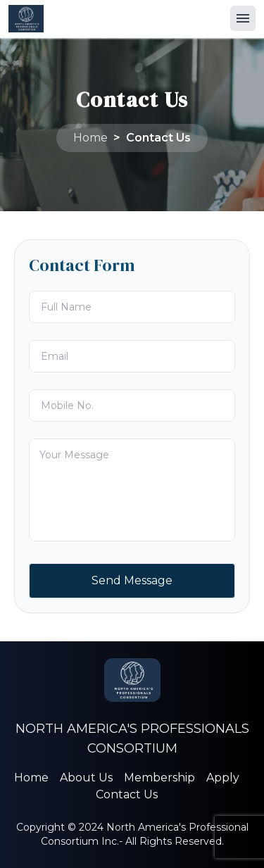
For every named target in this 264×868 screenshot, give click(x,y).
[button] (243, 18)
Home (90, 138)
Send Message (132, 580)
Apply (223, 778)
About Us (86, 778)
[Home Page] (26, 19)
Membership (159, 778)
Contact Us (158, 138)
